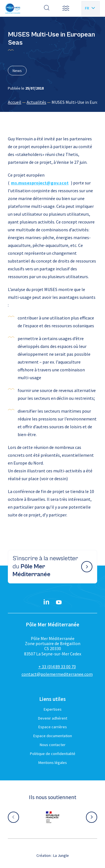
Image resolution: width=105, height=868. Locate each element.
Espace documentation (53, 736)
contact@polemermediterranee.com (57, 674)
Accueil (15, 102)
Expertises (53, 709)
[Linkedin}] (46, 602)
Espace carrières (53, 727)
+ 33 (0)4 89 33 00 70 (57, 667)
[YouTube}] (59, 602)
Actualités (36, 102)
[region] (53, 102)
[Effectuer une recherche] (47, 8)
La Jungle (61, 855)
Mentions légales (53, 763)
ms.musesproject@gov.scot (40, 183)
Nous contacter (53, 745)
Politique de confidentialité (53, 754)
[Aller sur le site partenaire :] (53, 817)
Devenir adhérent (53, 718)
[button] (66, 8)
